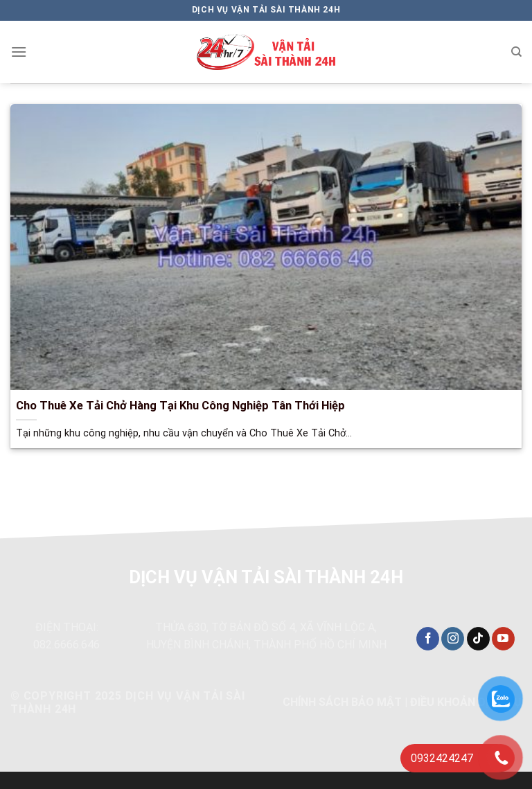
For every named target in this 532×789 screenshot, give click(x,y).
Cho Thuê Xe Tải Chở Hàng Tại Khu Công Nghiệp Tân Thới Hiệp (180, 406)
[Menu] (19, 52)
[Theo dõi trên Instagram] (453, 639)
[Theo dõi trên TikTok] (478, 639)
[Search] (516, 52)
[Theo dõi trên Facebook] (428, 639)
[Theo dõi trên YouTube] (503, 639)
